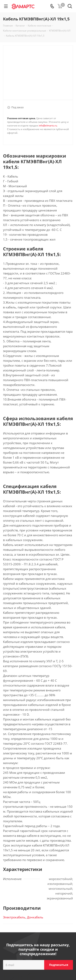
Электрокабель (14, 917)
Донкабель (35, 917)
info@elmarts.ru (48, 126)
